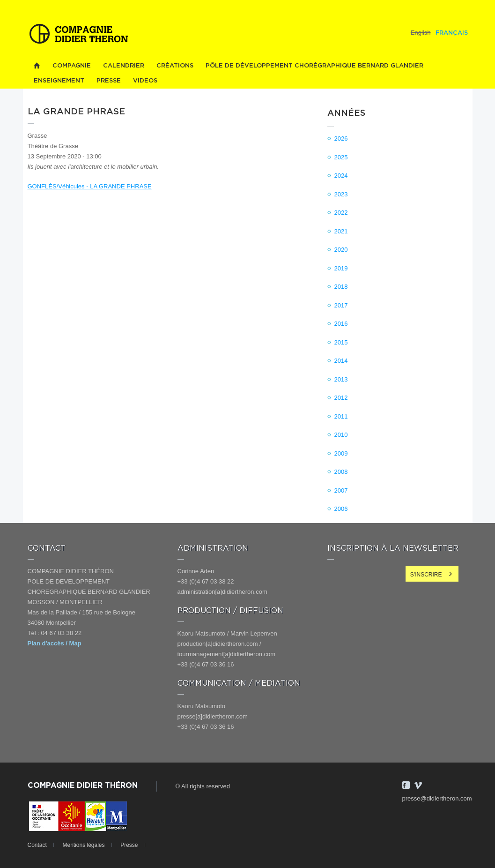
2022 (341, 213)
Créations (175, 66)
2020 (341, 250)
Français (452, 33)
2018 (341, 287)
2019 (341, 268)
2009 (341, 453)
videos (145, 81)
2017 (341, 305)
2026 (341, 138)
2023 (341, 194)
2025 (341, 157)
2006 (341, 509)
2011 (341, 416)
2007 (341, 490)
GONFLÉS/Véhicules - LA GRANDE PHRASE (90, 186)
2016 (341, 324)
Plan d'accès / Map (55, 643)
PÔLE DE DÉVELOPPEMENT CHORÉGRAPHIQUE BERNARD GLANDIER (314, 66)
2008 (341, 472)
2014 (341, 361)
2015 (341, 342)
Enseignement (59, 81)
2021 (341, 231)
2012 (341, 398)
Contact (37, 845)
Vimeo (418, 785)
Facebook (406, 785)
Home (37, 66)
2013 (341, 379)
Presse (109, 81)
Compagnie (72, 66)
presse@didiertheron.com (437, 798)
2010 (341, 435)
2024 (341, 176)
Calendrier (124, 66)
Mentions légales (83, 845)
